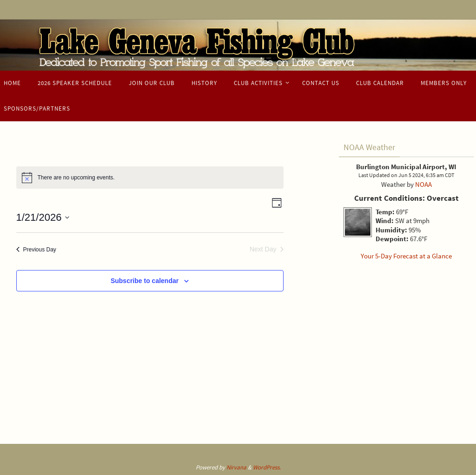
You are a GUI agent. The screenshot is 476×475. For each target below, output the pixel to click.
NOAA (423, 184)
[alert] (150, 178)
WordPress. (267, 467)
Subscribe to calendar (145, 281)
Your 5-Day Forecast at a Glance (406, 256)
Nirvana (236, 467)
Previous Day (36, 250)
